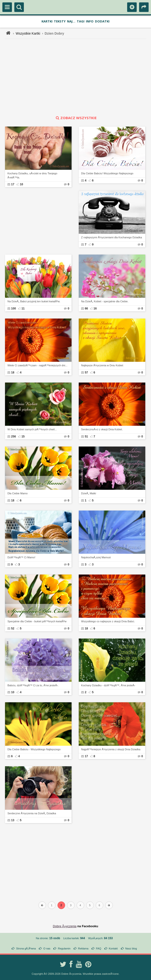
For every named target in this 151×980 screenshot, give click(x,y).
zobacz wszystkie (76, 118)
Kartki (47, 21)
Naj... (71, 21)
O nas (47, 948)
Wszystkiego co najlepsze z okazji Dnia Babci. (108, 621)
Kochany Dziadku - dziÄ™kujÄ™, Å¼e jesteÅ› (108, 685)
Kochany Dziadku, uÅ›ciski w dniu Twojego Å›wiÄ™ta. (32, 175)
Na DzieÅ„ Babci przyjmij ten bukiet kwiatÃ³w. (34, 301)
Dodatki (102, 21)
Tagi (81, 21)
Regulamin (64, 948)
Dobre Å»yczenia (65, 926)
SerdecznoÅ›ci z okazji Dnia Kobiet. (102, 429)
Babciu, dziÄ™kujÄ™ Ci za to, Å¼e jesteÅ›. (33, 685)
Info (90, 21)
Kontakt (113, 948)
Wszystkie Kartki (28, 33)
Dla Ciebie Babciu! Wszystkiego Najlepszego (107, 173)
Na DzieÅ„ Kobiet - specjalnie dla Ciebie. (105, 301)
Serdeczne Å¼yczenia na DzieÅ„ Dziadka (32, 813)
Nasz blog (131, 948)
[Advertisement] (78, 77)
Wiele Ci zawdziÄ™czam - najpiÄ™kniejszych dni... (37, 365)
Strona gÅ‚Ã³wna (26, 948)
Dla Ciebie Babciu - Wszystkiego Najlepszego (34, 749)
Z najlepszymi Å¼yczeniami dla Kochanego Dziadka (112, 237)
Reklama (83, 948)
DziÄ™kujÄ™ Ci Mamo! (21, 557)
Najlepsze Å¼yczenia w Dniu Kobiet (102, 365)
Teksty (60, 21)
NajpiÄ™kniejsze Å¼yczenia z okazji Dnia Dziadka (111, 749)
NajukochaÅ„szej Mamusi (96, 557)
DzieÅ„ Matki (89, 493)
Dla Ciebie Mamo (17, 493)
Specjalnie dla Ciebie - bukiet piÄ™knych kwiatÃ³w (37, 621)
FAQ (99, 948)
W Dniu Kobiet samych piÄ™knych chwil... (32, 429)
